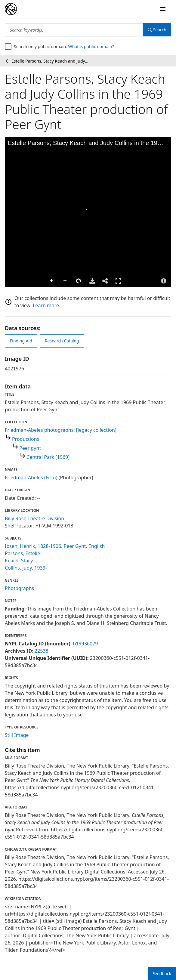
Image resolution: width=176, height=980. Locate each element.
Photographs (19, 588)
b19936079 (85, 644)
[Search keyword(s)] (74, 30)
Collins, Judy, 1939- (26, 568)
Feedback (162, 974)
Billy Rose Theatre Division (34, 518)
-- (39, 498)
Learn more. (46, 305)
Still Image (17, 735)
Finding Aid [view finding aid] (21, 341)
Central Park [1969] (48, 457)
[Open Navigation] (163, 9)
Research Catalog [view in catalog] (62, 341)
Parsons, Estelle (22, 553)
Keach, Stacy (19, 561)
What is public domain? (91, 46)
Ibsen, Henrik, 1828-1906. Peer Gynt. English (55, 546)
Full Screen (118, 281)
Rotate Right (79, 281)
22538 (42, 651)
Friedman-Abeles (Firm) (31, 478)
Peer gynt (30, 448)
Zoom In (52, 281)
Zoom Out (65, 281)
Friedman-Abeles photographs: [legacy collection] (61, 430)
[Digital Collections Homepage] (11, 9)
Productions (26, 439)
